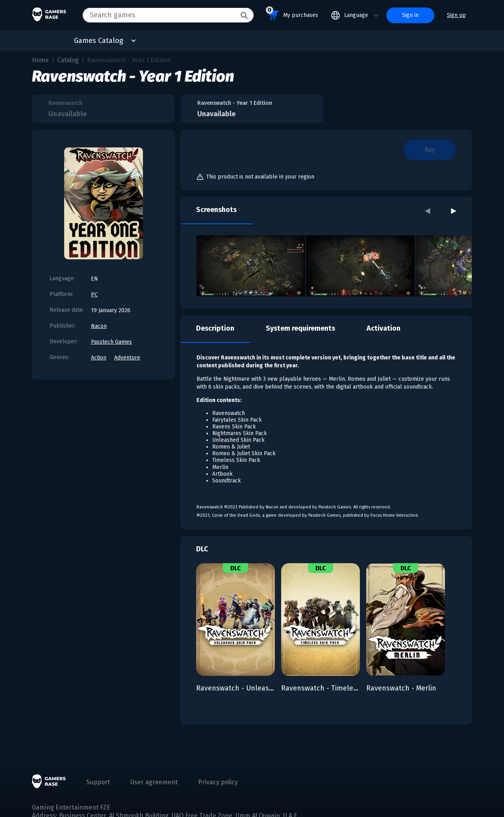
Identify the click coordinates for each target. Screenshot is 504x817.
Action (99, 358)
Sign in (410, 15)
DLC (202, 549)
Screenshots (216, 210)
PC (94, 295)
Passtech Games (111, 342)
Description (215, 328)
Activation (384, 328)
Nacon (99, 326)
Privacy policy (218, 782)
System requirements (300, 328)
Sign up (456, 15)
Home (40, 60)
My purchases (292, 14)
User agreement (154, 782)
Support (98, 782)
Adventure (127, 358)
